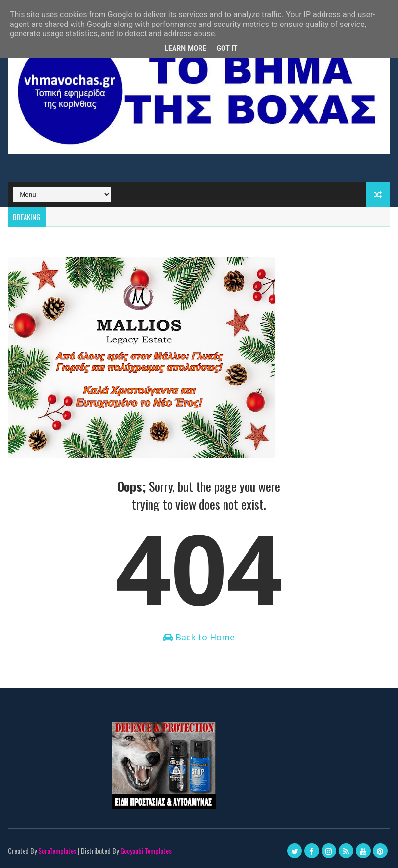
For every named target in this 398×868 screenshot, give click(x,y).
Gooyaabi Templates (146, 851)
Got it (227, 48)
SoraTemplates (57, 851)
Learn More (185, 48)
